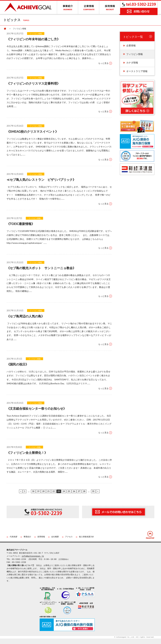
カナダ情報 (132, 63)
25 (69, 491)
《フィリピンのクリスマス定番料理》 (33, 83)
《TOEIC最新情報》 (21, 224)
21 (49, 491)
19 (38, 491)
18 (33, 491)
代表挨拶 (14, 537)
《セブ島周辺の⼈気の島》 (25, 316)
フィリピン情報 (36, 34)
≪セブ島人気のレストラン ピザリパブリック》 (41, 180)
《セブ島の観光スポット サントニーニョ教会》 (41, 268)
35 (93, 491)
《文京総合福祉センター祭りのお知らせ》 (36, 408)
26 (74, 491)
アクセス (69, 537)
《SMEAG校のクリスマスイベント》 (32, 131)
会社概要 (55, 537)
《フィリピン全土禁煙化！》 (27, 453)
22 (54, 491)
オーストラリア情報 (137, 71)
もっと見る (103, 63)
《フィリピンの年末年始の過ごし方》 (33, 39)
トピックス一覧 (133, 37)
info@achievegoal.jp (33, 556)
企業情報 (131, 45)
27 (79, 491)
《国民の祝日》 (18, 364)
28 (84, 491)
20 (43, 491)
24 (64, 491)
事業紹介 (27, 537)
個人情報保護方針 (86, 537)
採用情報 (41, 537)
